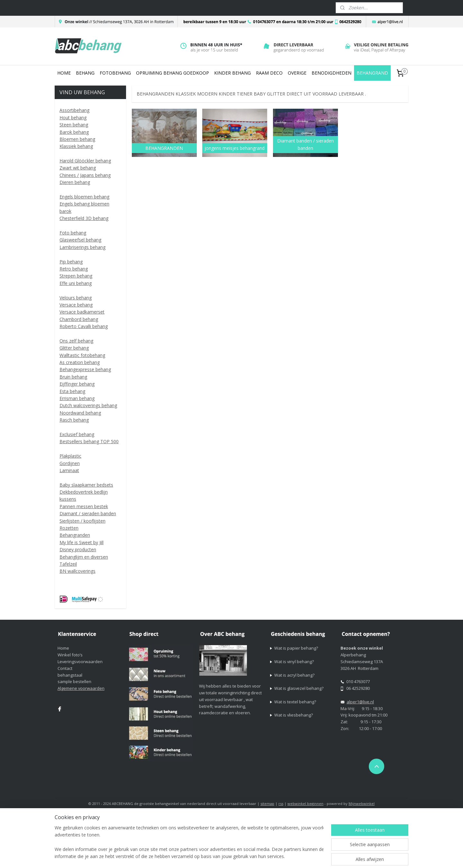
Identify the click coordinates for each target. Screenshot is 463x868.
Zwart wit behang (78, 168)
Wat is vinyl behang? (294, 662)
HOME (64, 73)
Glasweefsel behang (80, 240)
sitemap (267, 804)
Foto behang (73, 233)
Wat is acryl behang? (294, 675)
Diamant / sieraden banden (88, 513)
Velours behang (76, 298)
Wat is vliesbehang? (294, 715)
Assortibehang (74, 110)
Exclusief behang (77, 434)
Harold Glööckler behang (85, 161)
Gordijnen (70, 463)
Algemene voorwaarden (81, 688)
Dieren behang (75, 182)
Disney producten (78, 549)
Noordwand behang (80, 413)
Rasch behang (74, 420)
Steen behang (74, 125)
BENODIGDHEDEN (331, 73)
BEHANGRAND (372, 73)
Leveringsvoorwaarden (80, 662)
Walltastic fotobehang (82, 355)
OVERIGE (297, 73)
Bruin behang (73, 377)
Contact (65, 668)
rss (281, 804)
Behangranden (75, 535)
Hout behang (73, 118)
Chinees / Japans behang (85, 175)
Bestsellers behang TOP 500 (89, 441)
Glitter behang (74, 348)
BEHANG (85, 73)
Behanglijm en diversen (84, 557)
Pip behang (71, 262)
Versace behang (76, 305)
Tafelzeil (68, 564)
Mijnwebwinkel (362, 804)
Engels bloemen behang (84, 197)
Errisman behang (77, 398)
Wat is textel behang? (295, 702)
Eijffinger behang (77, 384)
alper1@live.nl (360, 702)
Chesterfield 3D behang (84, 218)
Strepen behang (76, 276)
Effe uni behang (76, 283)
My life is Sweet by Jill (82, 542)
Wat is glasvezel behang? (299, 688)
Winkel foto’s (70, 655)
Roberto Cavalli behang (84, 326)
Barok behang (74, 132)
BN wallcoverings (77, 571)
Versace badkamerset (82, 312)
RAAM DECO (269, 73)
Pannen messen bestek (84, 506)
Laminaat (69, 470)
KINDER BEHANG (232, 73)
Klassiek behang (76, 146)
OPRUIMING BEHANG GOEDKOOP (172, 73)
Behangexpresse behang (85, 369)
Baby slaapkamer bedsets (86, 485)
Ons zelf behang (76, 341)
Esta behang (72, 391)
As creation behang (80, 362)
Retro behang (74, 269)
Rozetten (69, 528)
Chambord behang (79, 319)
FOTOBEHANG (115, 73)
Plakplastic (70, 456)
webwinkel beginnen (305, 804)
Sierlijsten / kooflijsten (82, 521)
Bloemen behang (77, 139)
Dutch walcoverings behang (88, 405)
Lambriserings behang (82, 247)
